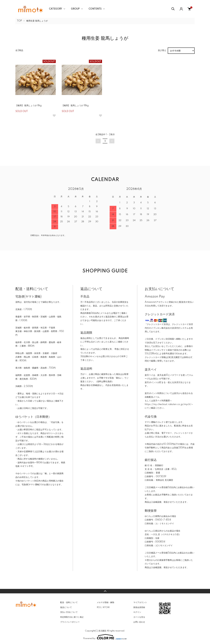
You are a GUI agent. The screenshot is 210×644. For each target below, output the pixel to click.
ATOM (106, 607)
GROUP (75, 9)
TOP (19, 21)
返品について (66, 607)
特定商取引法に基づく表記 (72, 617)
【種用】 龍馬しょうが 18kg (75, 106)
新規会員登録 (139, 607)
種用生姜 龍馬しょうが (37, 21)
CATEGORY (55, 9)
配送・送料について (69, 602)
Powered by (105, 637)
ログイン (137, 612)
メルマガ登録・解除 (106, 602)
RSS (99, 607)
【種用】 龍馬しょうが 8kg (28, 106)
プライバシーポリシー (70, 622)
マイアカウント (140, 602)
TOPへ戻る (105, 591)
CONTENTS (95, 9)
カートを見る (139, 617)
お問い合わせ (139, 622)
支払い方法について (69, 612)
